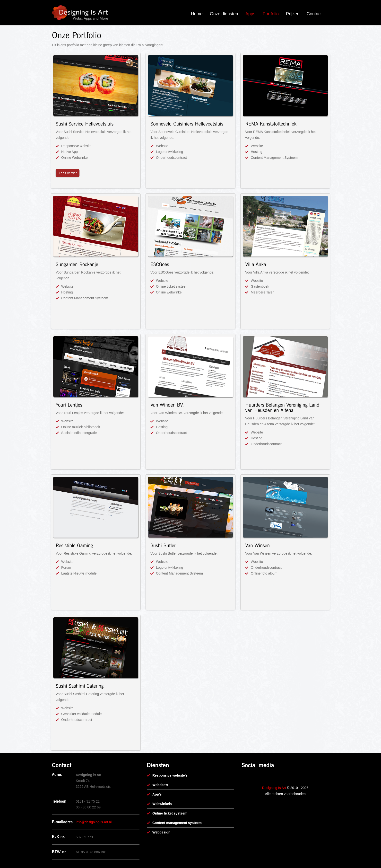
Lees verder (68, 173)
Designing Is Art (274, 788)
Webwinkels (162, 804)
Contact (314, 14)
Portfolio (271, 14)
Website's (160, 785)
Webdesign (161, 832)
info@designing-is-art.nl (94, 822)
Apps (250, 14)
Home (197, 14)
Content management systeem (177, 823)
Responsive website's (170, 775)
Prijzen (293, 14)
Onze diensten (224, 14)
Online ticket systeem (170, 813)
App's (157, 794)
